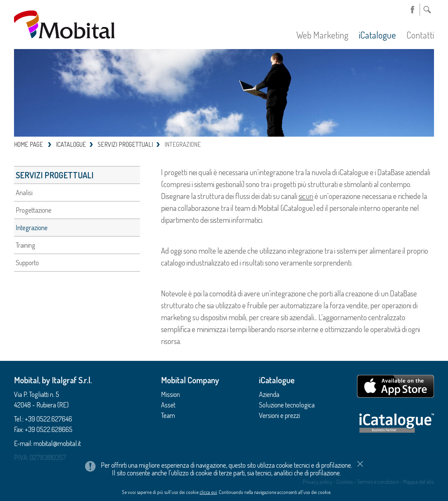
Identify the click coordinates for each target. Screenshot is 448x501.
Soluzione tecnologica (287, 405)
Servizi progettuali (55, 175)
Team (168, 415)
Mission (170, 394)
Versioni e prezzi (279, 415)
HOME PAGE (29, 144)
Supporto (27, 262)
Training (26, 245)
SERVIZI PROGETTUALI (125, 144)
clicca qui (208, 475)
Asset (168, 405)
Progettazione (34, 210)
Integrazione (32, 227)
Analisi (24, 192)
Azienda (269, 394)
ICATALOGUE (71, 144)
